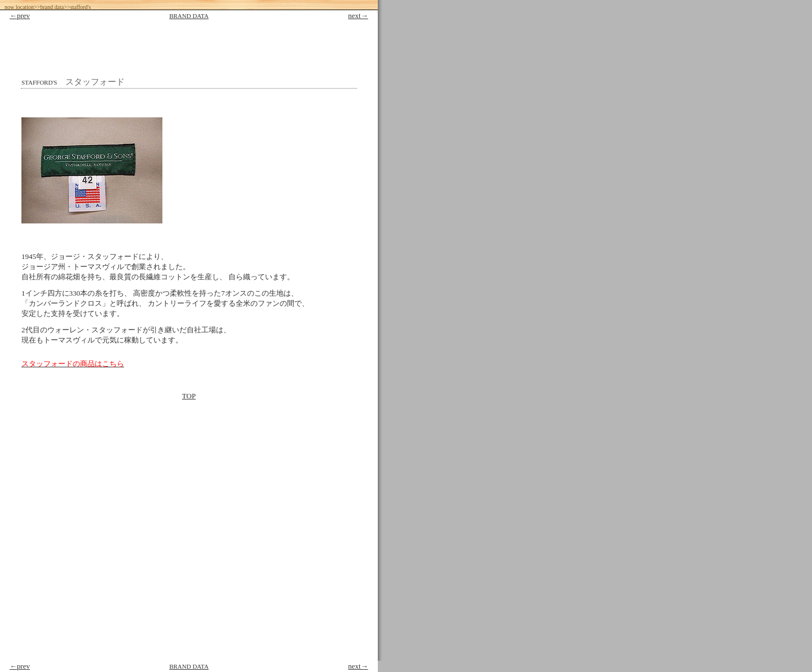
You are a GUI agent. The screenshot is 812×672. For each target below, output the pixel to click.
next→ (358, 16)
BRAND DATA (189, 16)
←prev (20, 16)
